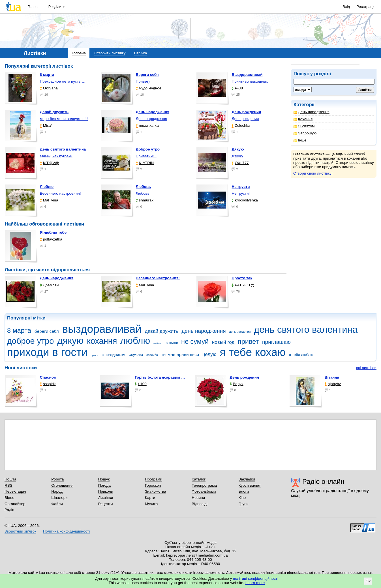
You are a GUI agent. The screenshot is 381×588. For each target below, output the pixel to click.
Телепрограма (204, 485)
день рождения (240, 332)
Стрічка (141, 53)
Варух (237, 384)
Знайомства (156, 491)
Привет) (143, 81)
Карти (150, 498)
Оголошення (62, 485)
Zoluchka (241, 125)
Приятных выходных (250, 81)
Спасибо (48, 377)
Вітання (332, 377)
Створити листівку (110, 53)
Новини (198, 498)
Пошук (104, 479)
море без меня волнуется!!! (64, 119)
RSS (8, 485)
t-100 (141, 384)
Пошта (10, 479)
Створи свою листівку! (313, 173)
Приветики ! (146, 156)
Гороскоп (153, 485)
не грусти (171, 343)
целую (209, 354)
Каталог (199, 479)
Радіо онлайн (323, 481)
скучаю (136, 354)
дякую (70, 341)
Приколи (106, 491)
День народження (312, 112)
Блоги (244, 491)
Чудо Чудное (149, 88)
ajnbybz (333, 384)
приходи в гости (47, 352)
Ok (368, 581)
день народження (204, 331)
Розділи (55, 7)
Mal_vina (49, 200)
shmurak (145, 200)
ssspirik (48, 384)
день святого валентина (306, 330)
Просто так (242, 278)
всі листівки (366, 368)
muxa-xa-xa (147, 125)
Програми (154, 479)
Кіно (242, 498)
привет (248, 342)
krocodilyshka (245, 200)
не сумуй (195, 342)
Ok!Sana (49, 88)
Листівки (106, 498)
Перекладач (15, 491)
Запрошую (305, 133)
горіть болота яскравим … (160, 377)
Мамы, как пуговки (56, 156)
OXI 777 (240, 163)
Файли (57, 504)
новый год (223, 342)
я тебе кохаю (253, 352)
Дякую (237, 156)
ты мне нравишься (180, 354)
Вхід (346, 7)
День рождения (245, 119)
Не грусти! (241, 193)
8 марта (19, 331)
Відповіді (200, 504)
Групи (244, 504)
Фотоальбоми (204, 491)
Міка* (46, 125)
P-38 (237, 88)
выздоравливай (102, 329)
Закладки (247, 479)
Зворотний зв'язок (20, 531)
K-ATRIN (145, 163)
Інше (300, 140)
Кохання (303, 119)
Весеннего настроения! (60, 193)
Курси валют (250, 485)
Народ (57, 491)
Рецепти (106, 504)
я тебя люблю (301, 355)
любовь (157, 343)
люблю (135, 341)
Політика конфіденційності (66, 531)
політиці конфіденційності (256, 579)
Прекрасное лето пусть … (63, 81)
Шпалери (59, 498)
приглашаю (276, 342)
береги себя (47, 331)
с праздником (114, 355)
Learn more (255, 583)
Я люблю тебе (53, 232)
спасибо (152, 355)
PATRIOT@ (243, 285)
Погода (104, 485)
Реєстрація (366, 7)
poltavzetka (51, 239)
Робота (57, 479)
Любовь (143, 193)
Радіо (9, 510)
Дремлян (49, 285)
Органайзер (15, 504)
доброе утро (30, 341)
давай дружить (162, 331)
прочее (95, 355)
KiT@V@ (49, 163)
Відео (9, 498)
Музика (151, 504)
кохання (102, 341)
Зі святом (304, 126)
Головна (35, 7)
